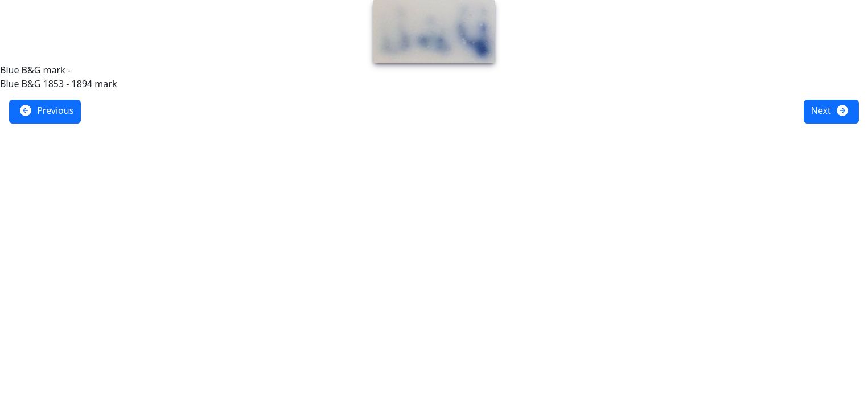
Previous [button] (46, 110)
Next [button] (830, 110)
